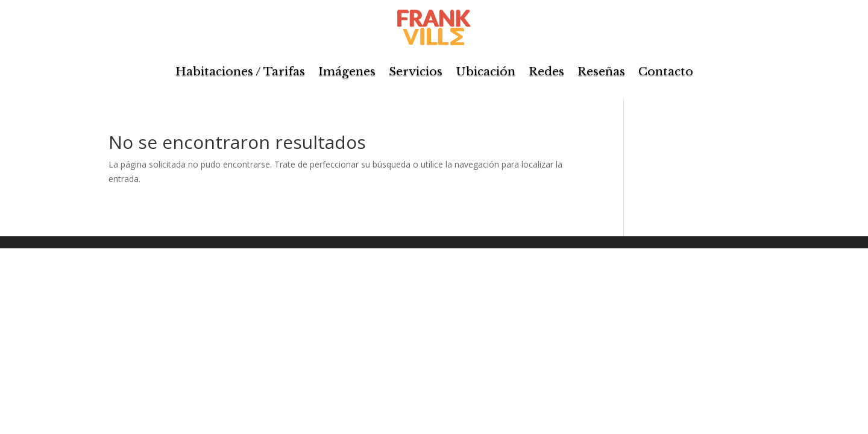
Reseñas (601, 71)
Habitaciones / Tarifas (240, 71)
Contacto (666, 71)
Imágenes (347, 71)
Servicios (416, 71)
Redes (546, 71)
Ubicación (486, 71)
